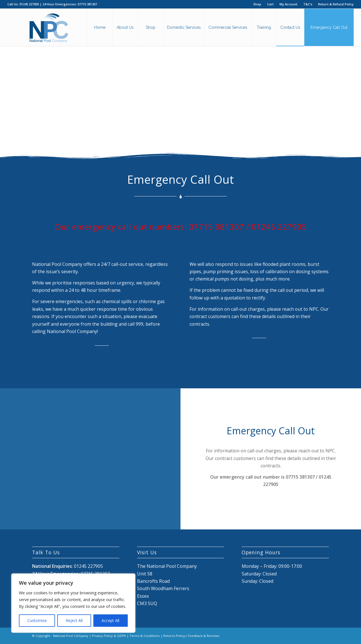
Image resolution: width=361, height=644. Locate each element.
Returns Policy (174, 636)
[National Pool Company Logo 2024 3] (49, 27)
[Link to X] (316, 635)
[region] (73, 603)
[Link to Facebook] (308, 635)
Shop (257, 4)
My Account (288, 4)
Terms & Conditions (145, 636)
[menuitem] (257, 4)
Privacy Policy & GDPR (109, 636)
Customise (37, 620)
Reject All (74, 620)
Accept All (110, 620)
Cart (270, 4)
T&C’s (308, 4)
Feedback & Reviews (203, 636)
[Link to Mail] (325, 635)
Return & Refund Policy (336, 4)
